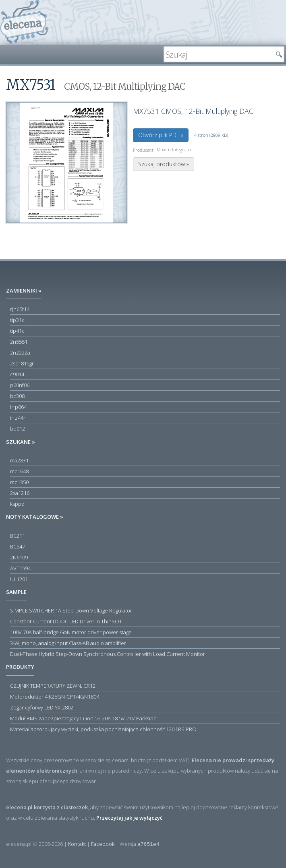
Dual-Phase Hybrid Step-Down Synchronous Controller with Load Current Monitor (108, 654)
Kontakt (77, 844)
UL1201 (19, 579)
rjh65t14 (20, 309)
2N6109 (19, 557)
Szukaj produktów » (164, 164)
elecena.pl (24, 22)
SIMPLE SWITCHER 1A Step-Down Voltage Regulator (71, 610)
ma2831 (19, 460)
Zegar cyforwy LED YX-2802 (42, 707)
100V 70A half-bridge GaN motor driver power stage (71, 632)
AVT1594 (20, 568)
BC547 (18, 546)
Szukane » (21, 442)
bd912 (18, 429)
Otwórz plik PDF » (161, 135)
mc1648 (19, 471)
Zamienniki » (24, 291)
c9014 (17, 374)
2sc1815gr (22, 363)
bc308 (17, 396)
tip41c (17, 331)
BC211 (18, 536)
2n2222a (20, 353)
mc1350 (19, 482)
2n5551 (19, 342)
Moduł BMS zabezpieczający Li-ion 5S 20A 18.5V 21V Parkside (83, 718)
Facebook (103, 844)
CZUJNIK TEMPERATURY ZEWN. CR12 (53, 686)
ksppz (17, 504)
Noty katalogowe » (35, 517)
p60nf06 (20, 385)
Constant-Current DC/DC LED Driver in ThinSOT (66, 621)
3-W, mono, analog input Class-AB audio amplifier (68, 643)
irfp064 (18, 407)
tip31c (17, 320)
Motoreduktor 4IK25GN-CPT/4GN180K (55, 697)
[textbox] (218, 54)
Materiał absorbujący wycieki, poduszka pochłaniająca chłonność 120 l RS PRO (103, 729)
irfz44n (18, 418)
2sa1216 (20, 493)
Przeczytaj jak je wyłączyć (129, 818)
